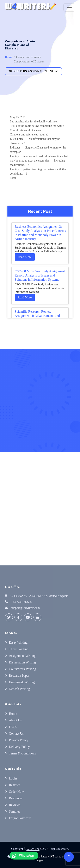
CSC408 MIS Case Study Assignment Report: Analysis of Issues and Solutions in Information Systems (40, 275)
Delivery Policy (19, 747)
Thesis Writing (19, 649)
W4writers (33, 849)
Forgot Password (20, 818)
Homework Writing (22, 682)
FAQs (13, 727)
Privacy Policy (19, 740)
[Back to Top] (69, 857)
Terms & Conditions (22, 753)
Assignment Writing (22, 656)
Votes (40, 861)
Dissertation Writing (22, 662)
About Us (15, 720)
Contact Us (16, 733)
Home (8, 57)
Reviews (15, 805)
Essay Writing (18, 642)
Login (13, 778)
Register (14, 785)
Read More (25, 257)
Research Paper (19, 676)
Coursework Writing (22, 669)
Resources (16, 798)
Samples (14, 811)
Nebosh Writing (19, 689)
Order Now (16, 792)
